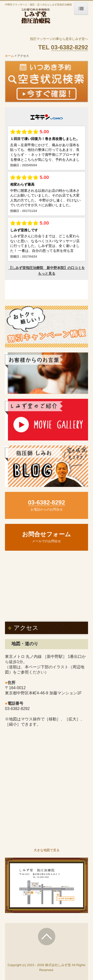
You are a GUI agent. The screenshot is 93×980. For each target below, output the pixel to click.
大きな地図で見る (47, 850)
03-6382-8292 (17, 709)
